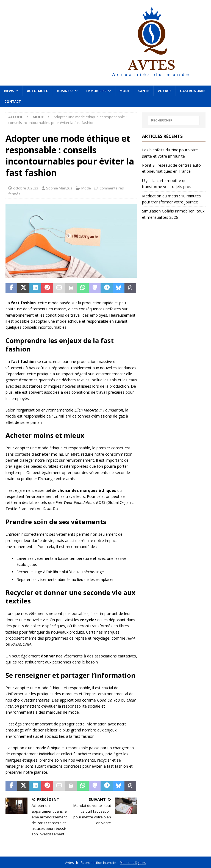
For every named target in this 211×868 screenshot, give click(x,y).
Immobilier (96, 91)
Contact (13, 102)
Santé (144, 91)
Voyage (165, 91)
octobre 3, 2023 (26, 188)
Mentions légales (133, 863)
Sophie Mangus (59, 188)
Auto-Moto (38, 91)
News (9, 91)
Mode (125, 91)
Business (65, 91)
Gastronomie (193, 91)
